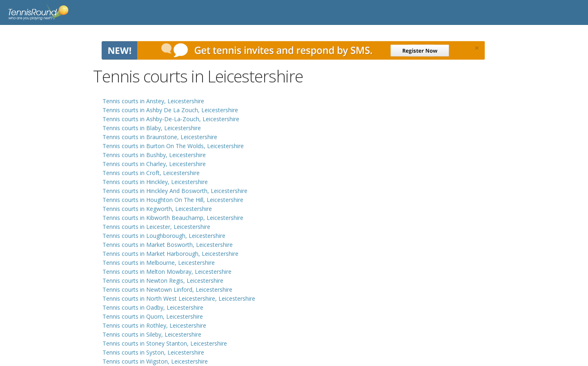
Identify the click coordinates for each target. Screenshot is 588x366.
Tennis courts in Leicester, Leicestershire (156, 227)
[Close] (477, 48)
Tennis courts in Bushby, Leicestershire (154, 155)
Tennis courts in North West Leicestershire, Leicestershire (179, 298)
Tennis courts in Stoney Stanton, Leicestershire (165, 343)
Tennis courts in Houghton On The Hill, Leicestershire (173, 200)
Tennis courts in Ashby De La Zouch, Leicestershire (170, 110)
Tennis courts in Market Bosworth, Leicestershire (168, 245)
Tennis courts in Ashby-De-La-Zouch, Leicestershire (171, 119)
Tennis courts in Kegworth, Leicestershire (157, 209)
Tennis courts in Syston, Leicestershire (153, 352)
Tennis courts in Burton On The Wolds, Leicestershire (173, 146)
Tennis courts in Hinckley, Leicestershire (155, 182)
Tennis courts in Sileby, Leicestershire (152, 334)
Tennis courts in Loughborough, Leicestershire (164, 236)
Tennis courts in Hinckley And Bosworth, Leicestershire (175, 191)
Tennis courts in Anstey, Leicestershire (153, 101)
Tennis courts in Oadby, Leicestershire (153, 307)
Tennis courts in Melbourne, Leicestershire (159, 263)
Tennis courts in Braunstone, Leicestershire (160, 137)
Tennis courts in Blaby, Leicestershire (152, 128)
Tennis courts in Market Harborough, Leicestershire (170, 254)
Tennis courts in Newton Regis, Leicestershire (163, 281)
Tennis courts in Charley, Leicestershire (154, 164)
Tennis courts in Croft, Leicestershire (151, 173)
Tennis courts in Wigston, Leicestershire (155, 361)
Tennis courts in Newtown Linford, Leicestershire (167, 289)
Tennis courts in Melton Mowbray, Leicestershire (167, 272)
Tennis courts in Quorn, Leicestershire (153, 316)
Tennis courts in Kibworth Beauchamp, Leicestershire (173, 218)
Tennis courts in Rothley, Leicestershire (154, 325)
